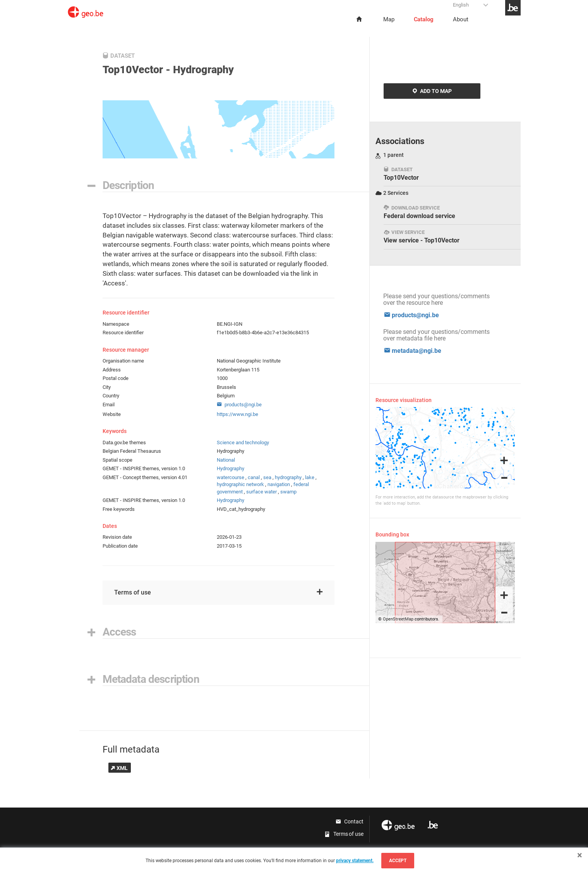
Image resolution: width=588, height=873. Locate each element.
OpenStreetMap (398, 619)
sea (267, 477)
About (461, 19)
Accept (398, 861)
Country (111, 396)
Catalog (424, 19)
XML (119, 768)
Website (112, 414)
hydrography (288, 477)
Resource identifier (123, 333)
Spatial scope (117, 460)
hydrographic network (240, 484)
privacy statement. (355, 861)
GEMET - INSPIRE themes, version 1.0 (144, 468)
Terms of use (219, 592)
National (226, 460)
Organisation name (123, 361)
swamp (288, 492)
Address (112, 370)
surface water (261, 492)
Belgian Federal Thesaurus (132, 451)
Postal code (116, 378)
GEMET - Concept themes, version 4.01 (145, 477)
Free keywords (119, 509)
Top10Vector (401, 174)
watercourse (231, 477)
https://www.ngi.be (237, 414)
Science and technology (243, 443)
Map (389, 19)
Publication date (120, 546)
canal (254, 477)
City (107, 387)
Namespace (116, 324)
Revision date (117, 537)
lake (310, 477)
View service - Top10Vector (422, 237)
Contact (349, 821)
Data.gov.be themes (124, 443)
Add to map (432, 91)
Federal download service (419, 212)
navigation (279, 484)
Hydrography (231, 468)
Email (109, 405)
